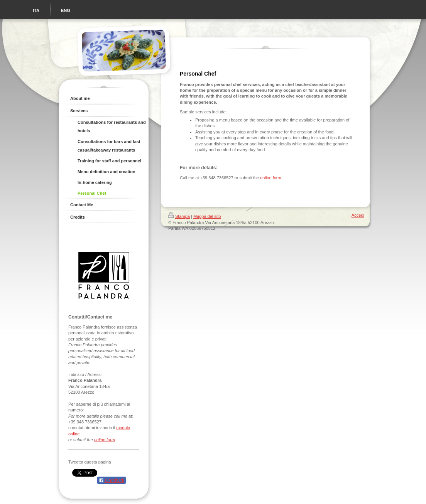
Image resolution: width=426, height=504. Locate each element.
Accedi (358, 215)
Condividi (112, 480)
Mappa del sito (207, 216)
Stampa (179, 216)
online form (105, 440)
